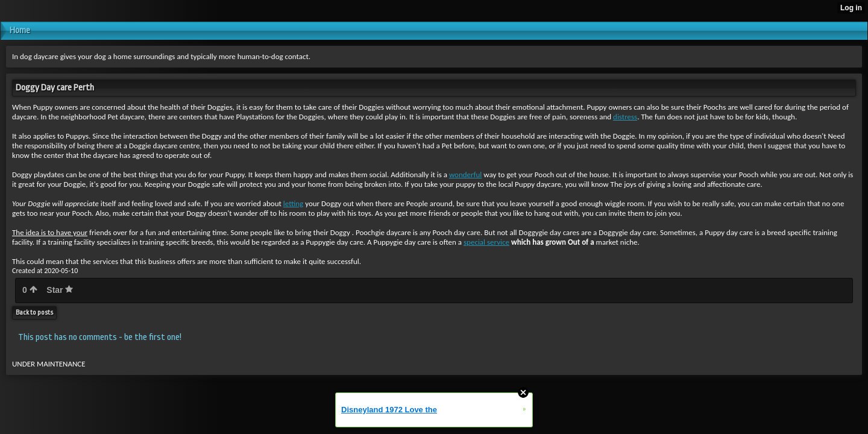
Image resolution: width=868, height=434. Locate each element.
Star (60, 290)
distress (625, 117)
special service (486, 242)
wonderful (465, 175)
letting (293, 203)
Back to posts (34, 313)
